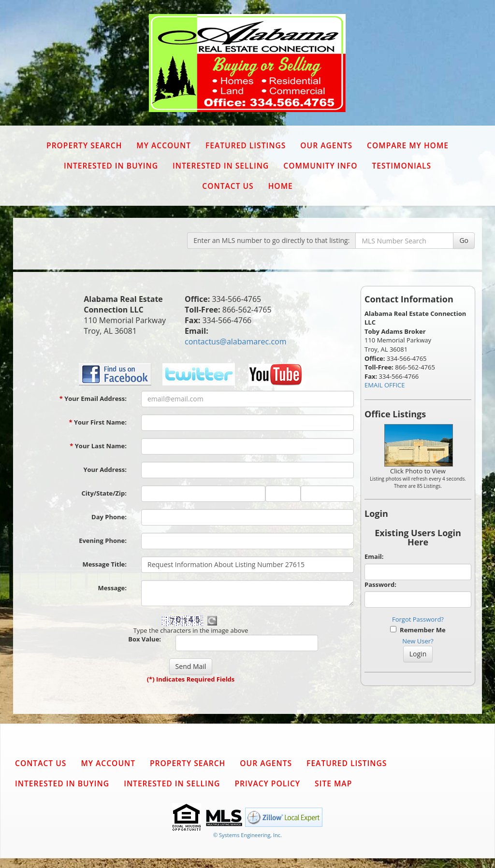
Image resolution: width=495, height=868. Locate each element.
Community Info (320, 166)
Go (464, 240)
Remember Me (418, 630)
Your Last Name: (98, 446)
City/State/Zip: (104, 493)
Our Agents (326, 145)
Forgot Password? (418, 619)
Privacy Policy (267, 783)
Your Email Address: (93, 398)
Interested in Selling (221, 166)
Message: (112, 588)
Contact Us (228, 186)
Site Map (333, 783)
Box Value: (145, 639)
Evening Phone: (103, 541)
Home (281, 186)
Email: (374, 556)
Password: (380, 584)
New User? (418, 641)
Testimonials (401, 166)
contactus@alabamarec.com (236, 342)
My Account (164, 145)
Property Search (84, 145)
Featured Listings (246, 145)
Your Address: (105, 470)
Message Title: (104, 564)
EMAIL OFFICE (385, 385)
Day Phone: (109, 517)
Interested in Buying (111, 166)
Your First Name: (98, 422)
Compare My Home (408, 145)
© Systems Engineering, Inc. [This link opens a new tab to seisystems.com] (247, 835)
